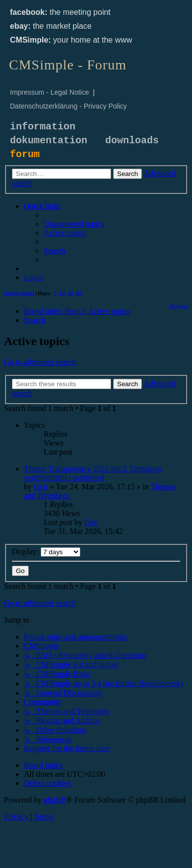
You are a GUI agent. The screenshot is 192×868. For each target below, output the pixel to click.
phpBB (55, 800)
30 (70, 293)
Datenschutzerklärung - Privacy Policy (68, 106)
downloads (132, 141)
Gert (41, 487)
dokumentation (49, 141)
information (43, 127)
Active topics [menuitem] (19, 293)
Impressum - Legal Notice (50, 92)
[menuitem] (74, 224)
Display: (46, 551)
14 (62, 293)
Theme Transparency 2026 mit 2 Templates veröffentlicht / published (93, 473)
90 (79, 293)
